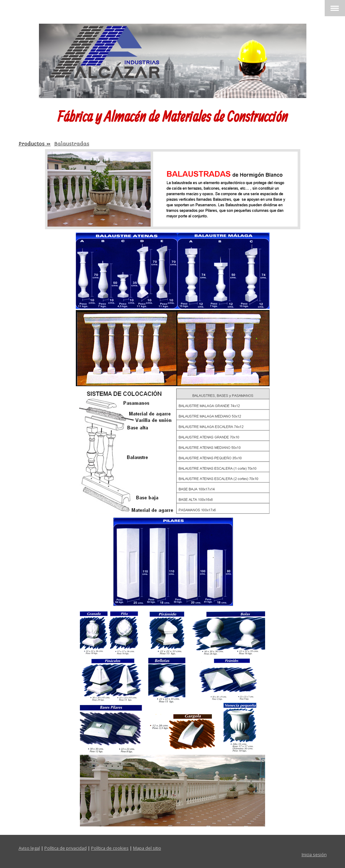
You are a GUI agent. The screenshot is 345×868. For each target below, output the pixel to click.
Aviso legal (29, 848)
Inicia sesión (314, 854)
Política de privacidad (66, 848)
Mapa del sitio (147, 848)
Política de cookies (110, 848)
